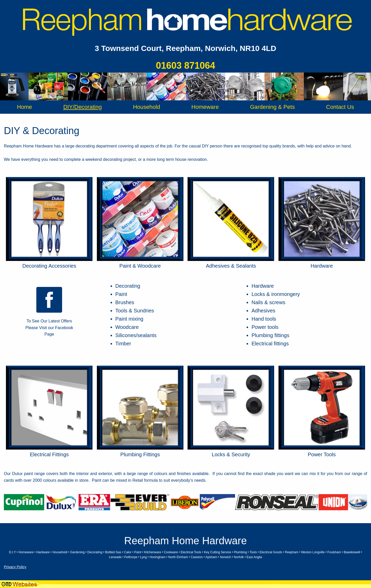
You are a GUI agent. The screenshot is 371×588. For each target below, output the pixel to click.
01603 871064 (185, 65)
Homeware (205, 107)
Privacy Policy (15, 567)
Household (146, 107)
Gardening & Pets (272, 107)
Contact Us (340, 107)
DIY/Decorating (83, 107)
